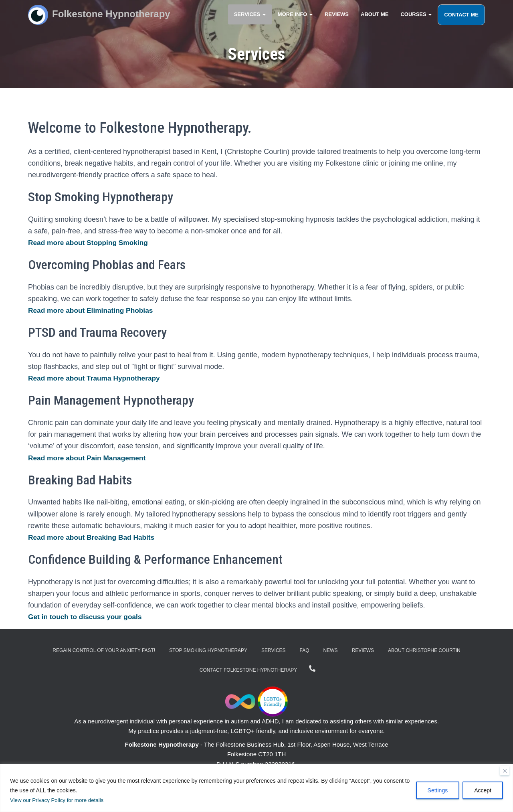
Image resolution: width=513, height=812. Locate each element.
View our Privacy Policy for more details (59, 800)
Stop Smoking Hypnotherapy (208, 650)
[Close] (505, 771)
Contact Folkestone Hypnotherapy (248, 670)
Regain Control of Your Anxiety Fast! (104, 650)
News (331, 650)
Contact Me (461, 20)
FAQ (305, 650)
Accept (483, 791)
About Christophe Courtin (424, 650)
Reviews (337, 20)
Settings (438, 791)
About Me (375, 20)
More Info (295, 20)
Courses (416, 20)
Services (250, 20)
